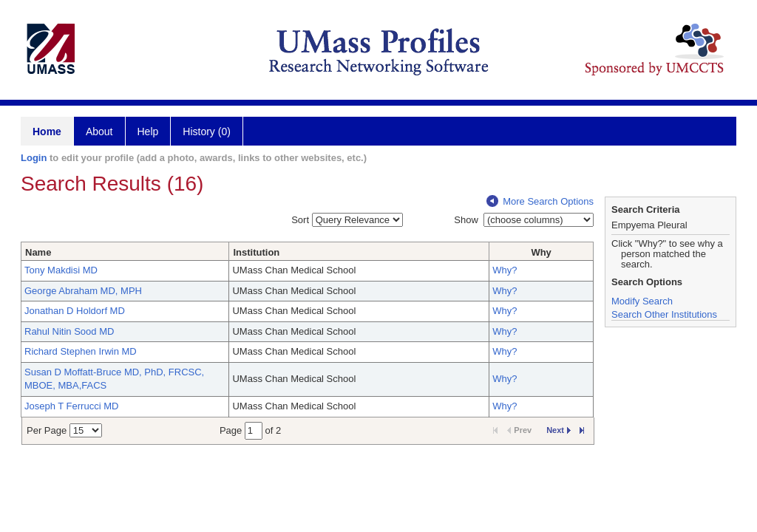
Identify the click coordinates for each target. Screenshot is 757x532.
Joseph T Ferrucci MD (71, 406)
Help (148, 132)
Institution (256, 252)
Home (47, 132)
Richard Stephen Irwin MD (81, 351)
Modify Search (642, 301)
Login (34, 158)
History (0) (207, 132)
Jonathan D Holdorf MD (75, 311)
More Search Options (540, 201)
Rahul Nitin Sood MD (69, 331)
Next (559, 430)
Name (38, 252)
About (99, 132)
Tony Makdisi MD (61, 270)
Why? (505, 270)
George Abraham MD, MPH (83, 291)
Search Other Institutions (664, 314)
